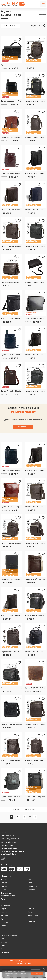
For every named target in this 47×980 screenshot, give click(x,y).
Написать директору (10, 839)
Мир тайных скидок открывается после (21, 969)
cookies (23, 971)
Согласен (37, 973)
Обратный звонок (9, 842)
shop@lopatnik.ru (8, 854)
